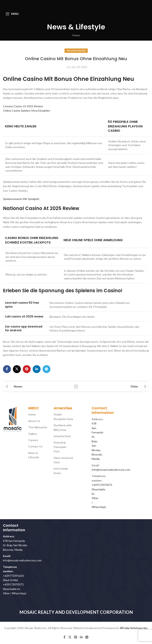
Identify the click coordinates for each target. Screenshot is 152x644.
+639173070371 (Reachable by (102, 489)
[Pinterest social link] (27, 369)
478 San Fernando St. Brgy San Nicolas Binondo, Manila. (15, 545)
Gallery (33, 434)
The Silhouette (38, 427)
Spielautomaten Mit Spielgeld (21, 199)
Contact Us (35, 446)
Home (76, 35)
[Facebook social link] (7, 369)
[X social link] (17, 369)
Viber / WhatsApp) (15, 593)
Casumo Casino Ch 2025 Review (23, 106)
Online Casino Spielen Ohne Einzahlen (27, 111)
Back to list (76, 386)
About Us (34, 421)
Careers (33, 440)
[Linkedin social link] (37, 369)
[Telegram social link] (47, 369)
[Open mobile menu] (12, 14)
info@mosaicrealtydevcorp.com (111, 470)
